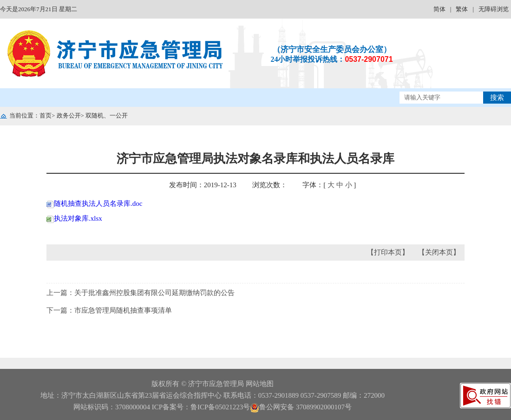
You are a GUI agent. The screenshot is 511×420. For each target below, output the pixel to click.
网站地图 (260, 384)
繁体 (462, 9)
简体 (439, 9)
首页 (46, 115)
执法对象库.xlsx (74, 218)
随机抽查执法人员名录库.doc (94, 203)
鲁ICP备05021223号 (220, 407)
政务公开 (69, 115)
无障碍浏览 (494, 9)
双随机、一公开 (107, 115)
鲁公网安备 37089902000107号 (301, 407)
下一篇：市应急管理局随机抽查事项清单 (109, 310)
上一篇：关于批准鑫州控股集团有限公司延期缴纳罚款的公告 (141, 293)
